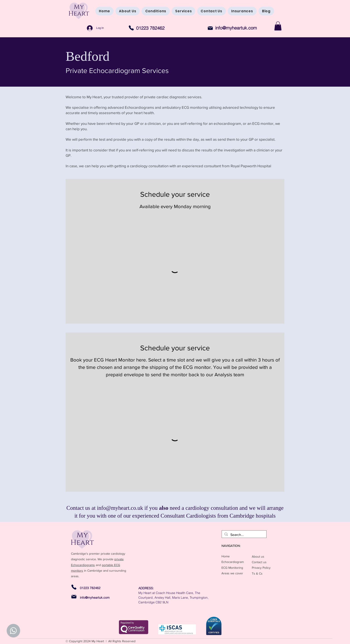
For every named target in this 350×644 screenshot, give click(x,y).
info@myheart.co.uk (120, 508)
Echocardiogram (233, 562)
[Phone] (131, 28)
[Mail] (210, 28)
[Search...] (244, 535)
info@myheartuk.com (236, 28)
